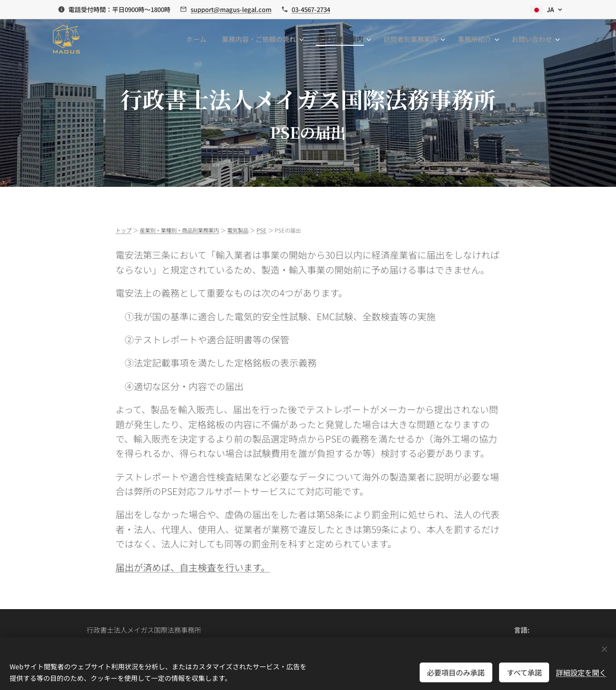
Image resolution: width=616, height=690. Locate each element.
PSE (262, 230)
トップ (123, 230)
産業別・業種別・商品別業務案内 (179, 230)
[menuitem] (199, 39)
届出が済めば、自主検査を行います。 (193, 567)
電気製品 (238, 230)
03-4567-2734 (311, 9)
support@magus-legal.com (231, 9)
